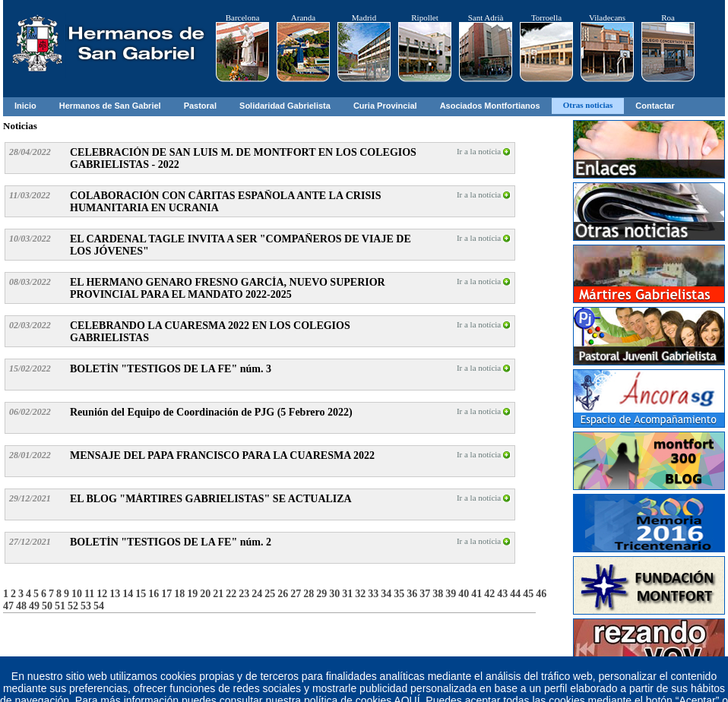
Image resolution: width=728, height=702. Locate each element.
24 (257, 594)
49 (34, 606)
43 (502, 594)
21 (218, 594)
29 (321, 594)
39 (451, 594)
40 (464, 594)
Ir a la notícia (484, 151)
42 (489, 594)
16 (154, 594)
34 (386, 594)
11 (89, 594)
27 (296, 594)
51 (60, 606)
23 (244, 594)
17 (166, 594)
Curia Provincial (385, 106)
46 (541, 594)
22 (231, 594)
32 (360, 594)
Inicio (25, 106)
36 (412, 594)
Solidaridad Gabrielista (285, 106)
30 (334, 594)
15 (141, 594)
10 (77, 594)
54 (99, 606)
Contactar (655, 106)
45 (528, 594)
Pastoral (200, 106)
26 (283, 594)
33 (373, 594)
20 (205, 594)
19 (192, 594)
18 (179, 594)
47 (8, 606)
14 (128, 594)
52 (73, 606)
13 (115, 594)
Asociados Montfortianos (490, 106)
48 (21, 606)
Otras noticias (588, 105)
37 (425, 594)
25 (270, 594)
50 (47, 606)
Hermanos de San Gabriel (110, 106)
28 (309, 594)
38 (438, 594)
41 (476, 594)
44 (515, 594)
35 (399, 594)
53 (86, 606)
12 (102, 594)
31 (347, 594)
